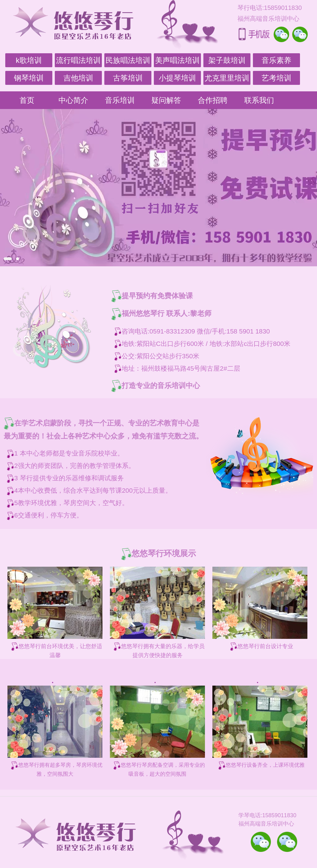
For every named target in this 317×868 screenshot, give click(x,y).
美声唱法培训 (177, 60)
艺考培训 (276, 78)
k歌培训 (29, 60)
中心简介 (73, 100)
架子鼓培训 (227, 60)
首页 (27, 100)
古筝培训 (128, 78)
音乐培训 (120, 100)
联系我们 (259, 100)
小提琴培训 (177, 78)
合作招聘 (213, 100)
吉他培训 (78, 78)
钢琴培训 (29, 78)
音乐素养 (276, 60)
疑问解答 (166, 100)
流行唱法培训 (78, 60)
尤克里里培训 (227, 78)
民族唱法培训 (128, 60)
